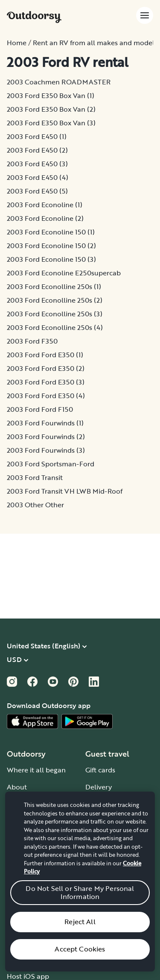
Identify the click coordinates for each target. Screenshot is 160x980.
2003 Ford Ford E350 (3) (46, 382)
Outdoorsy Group (35, 855)
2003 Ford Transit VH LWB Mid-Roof (65, 491)
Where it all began (36, 770)
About (17, 787)
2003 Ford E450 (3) (37, 164)
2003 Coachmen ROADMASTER (59, 82)
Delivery (99, 787)
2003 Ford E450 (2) (37, 150)
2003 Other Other (35, 505)
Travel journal (29, 838)
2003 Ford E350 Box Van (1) (51, 95)
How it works (106, 908)
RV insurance (28, 959)
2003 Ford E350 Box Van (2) (51, 109)
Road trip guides (111, 838)
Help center (104, 925)
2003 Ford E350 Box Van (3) (51, 123)
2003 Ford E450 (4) (38, 177)
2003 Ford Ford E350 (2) (46, 368)
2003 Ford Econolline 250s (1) (54, 286)
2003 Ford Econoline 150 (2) (51, 246)
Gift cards (100, 770)
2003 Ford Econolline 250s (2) (55, 300)
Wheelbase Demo (35, 925)
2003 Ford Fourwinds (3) (46, 450)
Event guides (106, 821)
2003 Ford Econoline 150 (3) (51, 259)
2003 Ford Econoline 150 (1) (51, 232)
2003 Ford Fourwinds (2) (46, 437)
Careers (19, 804)
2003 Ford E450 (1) (37, 136)
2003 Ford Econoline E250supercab (64, 273)
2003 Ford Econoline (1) (45, 205)
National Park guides (119, 804)
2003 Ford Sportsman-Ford (51, 464)
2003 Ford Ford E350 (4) (46, 396)
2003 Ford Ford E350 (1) (45, 355)
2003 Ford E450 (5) (37, 191)
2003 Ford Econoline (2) (45, 218)
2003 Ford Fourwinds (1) (45, 423)
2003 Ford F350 (32, 341)
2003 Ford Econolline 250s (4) (55, 327)
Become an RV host (38, 908)
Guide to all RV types (119, 872)
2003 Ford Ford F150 (40, 409)
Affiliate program (34, 942)
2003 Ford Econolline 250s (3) (55, 314)
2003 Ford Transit (35, 477)
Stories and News (34, 821)
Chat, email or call (114, 942)
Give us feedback (112, 959)
